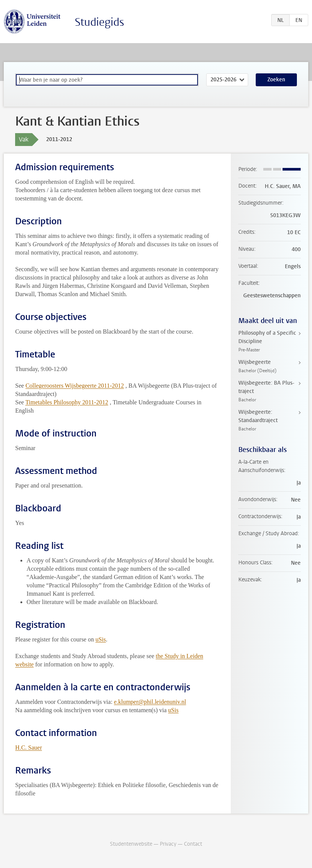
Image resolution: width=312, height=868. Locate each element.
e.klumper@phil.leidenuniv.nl (150, 702)
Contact (193, 844)
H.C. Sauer (29, 748)
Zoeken (276, 80)
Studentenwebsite (131, 844)
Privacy (168, 844)
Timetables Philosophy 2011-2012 (67, 402)
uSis (101, 639)
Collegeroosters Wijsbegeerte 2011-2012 (75, 386)
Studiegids (100, 22)
